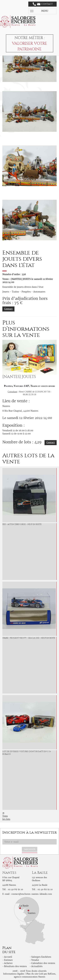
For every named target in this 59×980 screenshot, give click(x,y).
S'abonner (30, 849)
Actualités (37, 966)
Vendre (35, 960)
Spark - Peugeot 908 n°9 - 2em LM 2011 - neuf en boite (29, 638)
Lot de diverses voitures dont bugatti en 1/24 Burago (27, 753)
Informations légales (14, 974)
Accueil (8, 957)
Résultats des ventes (15, 966)
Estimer (8, 960)
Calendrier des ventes (43, 963)
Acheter (8, 963)
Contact (43, 4)
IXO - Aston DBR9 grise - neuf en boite (22, 524)
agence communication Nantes (30, 977)
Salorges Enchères (41, 957)
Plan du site (32, 974)
